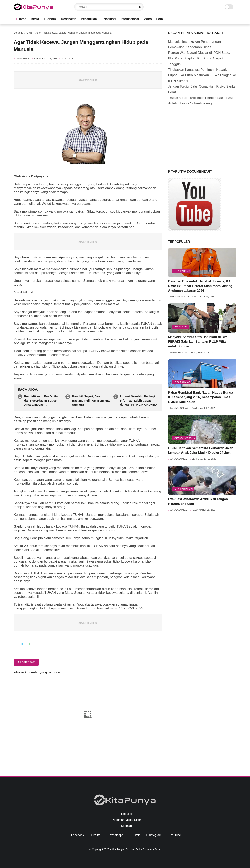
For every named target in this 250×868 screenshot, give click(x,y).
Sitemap (126, 826)
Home (21, 19)
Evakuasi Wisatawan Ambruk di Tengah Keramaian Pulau (198, 501)
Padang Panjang (184, 438)
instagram (155, 835)
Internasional (130, 19)
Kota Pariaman (183, 489)
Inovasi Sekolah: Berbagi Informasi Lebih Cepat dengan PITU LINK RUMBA (139, 400)
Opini (29, 33)
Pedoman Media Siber (126, 820)
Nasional (110, 19)
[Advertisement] (197, 137)
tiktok (136, 835)
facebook (78, 835)
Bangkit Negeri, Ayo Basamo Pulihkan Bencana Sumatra (91, 400)
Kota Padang (182, 271)
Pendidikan (89, 19)
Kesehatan (69, 19)
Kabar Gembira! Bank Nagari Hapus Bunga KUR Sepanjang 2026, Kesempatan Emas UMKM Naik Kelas (200, 397)
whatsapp (117, 835)
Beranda (18, 33)
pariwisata (180, 327)
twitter (97, 835)
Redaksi (126, 814)
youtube (176, 835)
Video (148, 19)
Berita (35, 19)
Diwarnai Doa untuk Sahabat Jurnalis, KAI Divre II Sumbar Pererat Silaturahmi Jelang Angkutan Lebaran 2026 (200, 286)
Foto (159, 19)
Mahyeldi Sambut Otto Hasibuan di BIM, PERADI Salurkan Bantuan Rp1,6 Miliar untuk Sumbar (198, 342)
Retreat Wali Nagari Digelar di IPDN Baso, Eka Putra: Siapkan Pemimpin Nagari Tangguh (199, 58)
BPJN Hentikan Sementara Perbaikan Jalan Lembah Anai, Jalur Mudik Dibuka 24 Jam (201, 450)
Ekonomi (50, 19)
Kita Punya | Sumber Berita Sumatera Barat (136, 849)
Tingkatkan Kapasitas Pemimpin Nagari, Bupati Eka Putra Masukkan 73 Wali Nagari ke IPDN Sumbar (202, 75)
